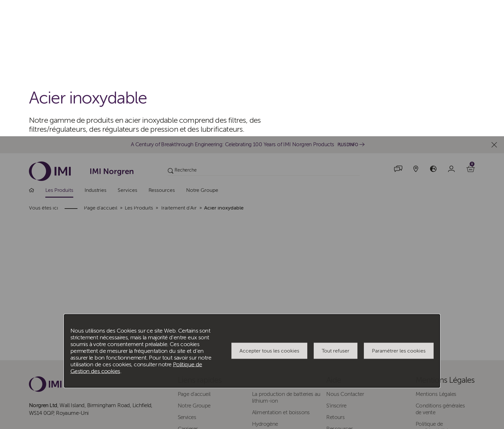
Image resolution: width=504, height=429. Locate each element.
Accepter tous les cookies (269, 215)
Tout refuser (336, 215)
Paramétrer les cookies (399, 215)
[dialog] (252, 214)
